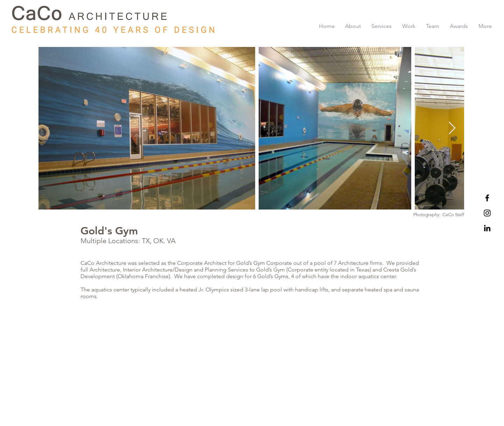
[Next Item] (452, 128)
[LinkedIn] (487, 228)
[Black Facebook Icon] (487, 198)
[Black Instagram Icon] (487, 213)
